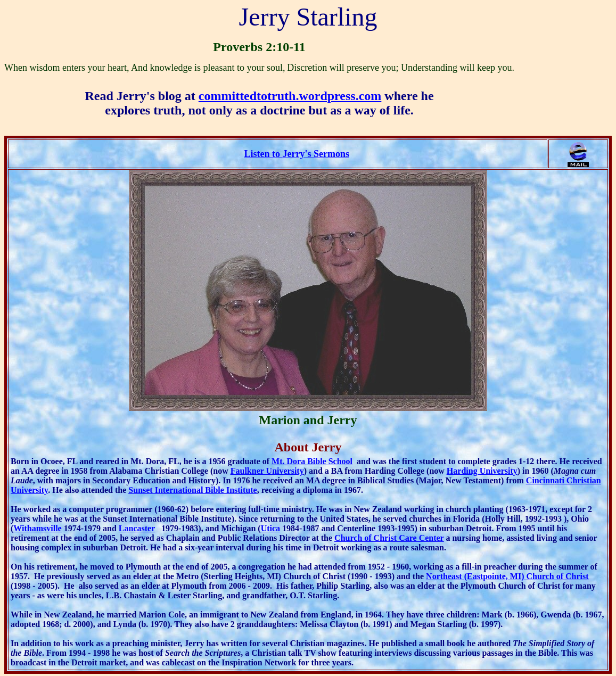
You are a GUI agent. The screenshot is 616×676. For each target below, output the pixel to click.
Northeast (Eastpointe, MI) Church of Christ (507, 576)
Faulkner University (267, 471)
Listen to (297, 154)
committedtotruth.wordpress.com (290, 96)
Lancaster (137, 528)
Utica (270, 528)
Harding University (482, 471)
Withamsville (37, 528)
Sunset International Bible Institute (192, 490)
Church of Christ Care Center (389, 538)
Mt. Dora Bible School (312, 461)
